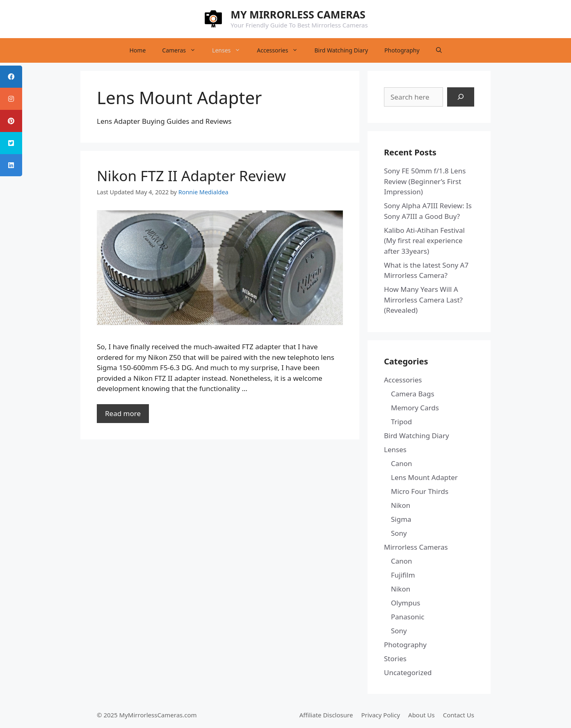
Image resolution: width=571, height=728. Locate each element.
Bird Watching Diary (341, 50)
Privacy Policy (380, 715)
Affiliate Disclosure (326, 715)
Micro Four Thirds (420, 491)
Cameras (183, 50)
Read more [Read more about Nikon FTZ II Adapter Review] (123, 413)
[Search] (461, 97)
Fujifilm (403, 575)
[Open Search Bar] (439, 50)
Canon (402, 463)
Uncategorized (408, 672)
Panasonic (408, 617)
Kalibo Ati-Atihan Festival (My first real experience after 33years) (424, 241)
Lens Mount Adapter (424, 477)
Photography (402, 50)
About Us (421, 715)
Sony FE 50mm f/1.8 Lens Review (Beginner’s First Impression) (425, 181)
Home (137, 50)
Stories (395, 659)
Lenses (230, 50)
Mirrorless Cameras (416, 547)
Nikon (401, 505)
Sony (399, 533)
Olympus (405, 603)
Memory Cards (415, 408)
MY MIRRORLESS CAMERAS (298, 14)
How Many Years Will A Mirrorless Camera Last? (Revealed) (423, 300)
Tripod (401, 422)
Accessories (281, 50)
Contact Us (459, 715)
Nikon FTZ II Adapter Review (191, 176)
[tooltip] (11, 77)
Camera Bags (413, 394)
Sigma (401, 519)
